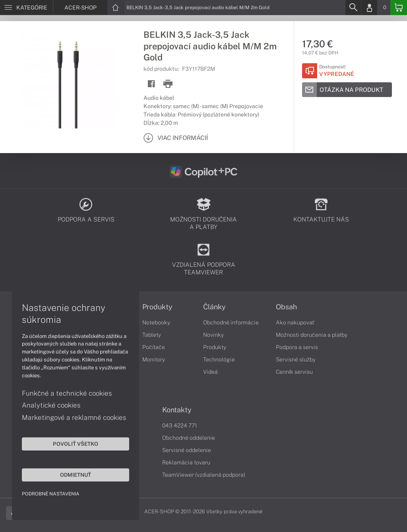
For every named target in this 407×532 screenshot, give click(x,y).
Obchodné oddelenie (189, 438)
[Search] (353, 8)
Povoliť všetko (76, 444)
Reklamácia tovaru (186, 462)
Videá (210, 372)
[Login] (369, 8)
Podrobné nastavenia (51, 494)
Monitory (154, 359)
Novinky (213, 335)
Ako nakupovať (295, 322)
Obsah (286, 307)
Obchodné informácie (231, 322)
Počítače (154, 347)
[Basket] (399, 8)
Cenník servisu (294, 372)
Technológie (219, 359)
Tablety (152, 335)
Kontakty (177, 410)
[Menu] (26, 8)
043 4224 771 (180, 425)
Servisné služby (296, 359)
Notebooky (156, 322)
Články (214, 307)
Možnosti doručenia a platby (312, 335)
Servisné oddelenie (187, 450)
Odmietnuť (76, 475)
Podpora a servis (297, 347)
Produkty (157, 307)
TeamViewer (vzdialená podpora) (204, 475)
